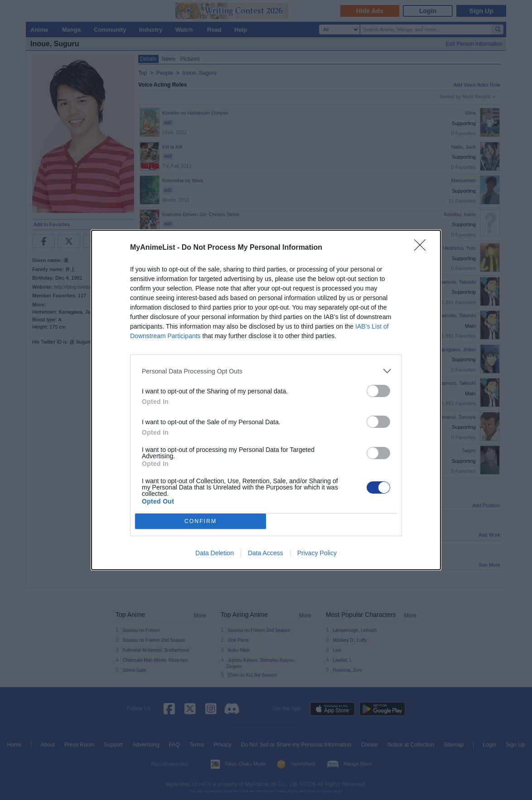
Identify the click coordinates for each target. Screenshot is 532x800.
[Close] (423, 248)
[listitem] (266, 371)
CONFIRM (201, 521)
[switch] (378, 391)
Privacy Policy (317, 553)
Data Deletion (215, 553)
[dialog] (266, 400)
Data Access (266, 553)
